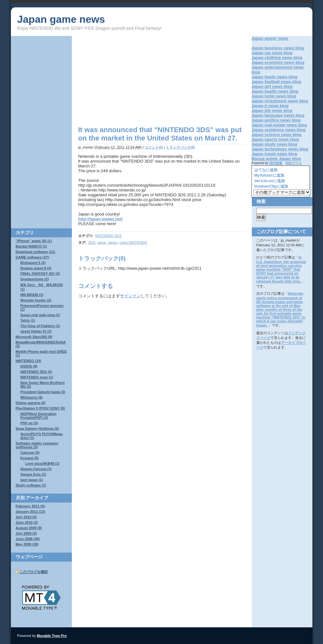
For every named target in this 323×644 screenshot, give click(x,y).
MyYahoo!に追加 (269, 175)
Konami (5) (30, 458)
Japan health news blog (275, 91)
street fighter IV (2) (36, 331)
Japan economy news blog (278, 62)
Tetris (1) (28, 320)
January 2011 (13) (30, 512)
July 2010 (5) (26, 517)
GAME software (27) (32, 257)
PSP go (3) (29, 423)
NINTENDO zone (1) (37, 377)
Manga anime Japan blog (276, 159)
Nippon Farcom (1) (36, 469)
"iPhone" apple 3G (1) (34, 241)
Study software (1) (31, 485)
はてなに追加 (265, 170)
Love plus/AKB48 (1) (42, 463)
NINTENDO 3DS (108, 236)
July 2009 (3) (26, 533)
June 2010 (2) (27, 522)
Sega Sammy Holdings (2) (37, 428)
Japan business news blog (278, 48)
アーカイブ (37, 498)
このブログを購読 (34, 572)
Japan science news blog (276, 135)
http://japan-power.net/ (101, 219)
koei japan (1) (32, 480)
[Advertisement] (132, 81)
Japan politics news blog (276, 120)
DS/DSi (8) (29, 366)
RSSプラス (294, 163)
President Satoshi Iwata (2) (43, 392)
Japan (113, 242)
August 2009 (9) (29, 528)
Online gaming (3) (31, 403)
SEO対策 (276, 163)
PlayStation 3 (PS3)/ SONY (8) (40, 408)
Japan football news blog (276, 82)
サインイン (130, 296)
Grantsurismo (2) (35, 279)
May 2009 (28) (27, 544)
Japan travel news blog (274, 154)
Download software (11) (35, 252)
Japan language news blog (278, 115)
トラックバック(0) (180, 147)
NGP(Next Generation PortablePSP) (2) (38, 416)
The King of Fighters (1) (40, 326)
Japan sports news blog (275, 139)
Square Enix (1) (33, 474)
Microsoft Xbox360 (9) (34, 337)
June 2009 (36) (28, 539)
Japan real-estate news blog (279, 125)
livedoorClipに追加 (271, 186)
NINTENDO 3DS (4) (36, 372)
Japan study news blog (274, 144)
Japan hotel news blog (274, 96)
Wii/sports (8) (32, 397)
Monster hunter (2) (36, 300)
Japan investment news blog (280, 101)
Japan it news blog (270, 106)
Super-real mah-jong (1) (40, 315)
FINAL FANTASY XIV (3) (40, 274)
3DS (92, 242)
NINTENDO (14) (29, 361)
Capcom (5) (30, 453)
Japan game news (61, 19)
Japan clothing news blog (277, 58)
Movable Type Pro (52, 636)
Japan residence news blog (279, 130)
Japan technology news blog (280, 149)
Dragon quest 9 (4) (36, 268)
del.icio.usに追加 (269, 181)
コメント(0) (154, 147)
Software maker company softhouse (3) (37, 445)
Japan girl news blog (272, 86)
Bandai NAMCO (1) (31, 246)
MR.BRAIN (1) (32, 295)
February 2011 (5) (30, 506)
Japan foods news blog (275, 77)
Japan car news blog (272, 53)
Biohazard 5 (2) (33, 263)
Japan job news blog (272, 110)
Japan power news (270, 38)
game (102, 242)
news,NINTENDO (133, 242)
